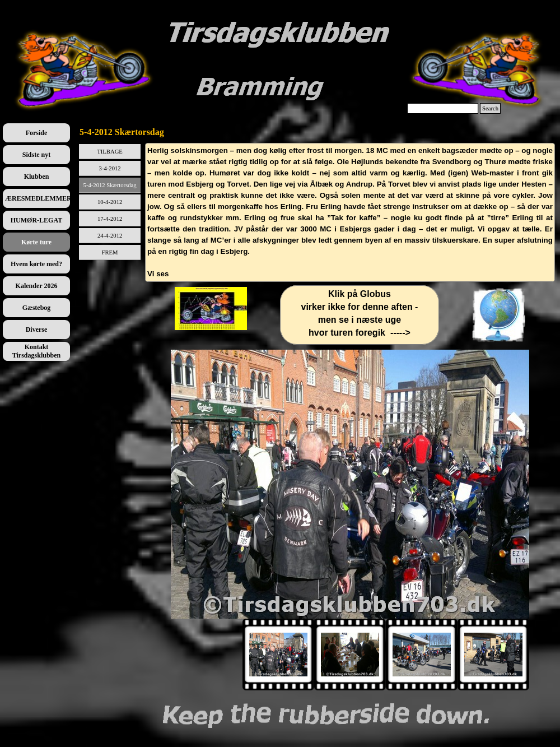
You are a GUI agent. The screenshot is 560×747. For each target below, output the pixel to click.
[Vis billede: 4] (493, 655)
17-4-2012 (110, 219)
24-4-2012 (110, 236)
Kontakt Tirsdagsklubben (37, 351)
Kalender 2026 (37, 286)
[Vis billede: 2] (350, 655)
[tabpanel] (350, 212)
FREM (110, 252)
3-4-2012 (110, 168)
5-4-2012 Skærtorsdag (110, 185)
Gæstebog (37, 308)
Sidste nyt (36, 155)
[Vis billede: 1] (278, 655)
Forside (37, 133)
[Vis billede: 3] (422, 655)
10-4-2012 (110, 202)
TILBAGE (110, 152)
